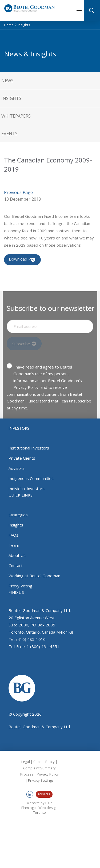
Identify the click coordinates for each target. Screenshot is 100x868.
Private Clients (22, 458)
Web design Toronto (45, 810)
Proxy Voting (20, 586)
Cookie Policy (44, 762)
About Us (17, 555)
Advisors (17, 468)
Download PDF (22, 259)
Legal (26, 762)
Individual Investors (27, 489)
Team (14, 545)
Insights (16, 525)
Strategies (18, 515)
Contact (16, 565)
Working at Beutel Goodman (34, 576)
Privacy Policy (48, 774)
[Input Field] (50, 326)
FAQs (13, 535)
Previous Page (18, 192)
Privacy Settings (41, 780)
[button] (81, 11)
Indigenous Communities (31, 478)
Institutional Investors (29, 448)
